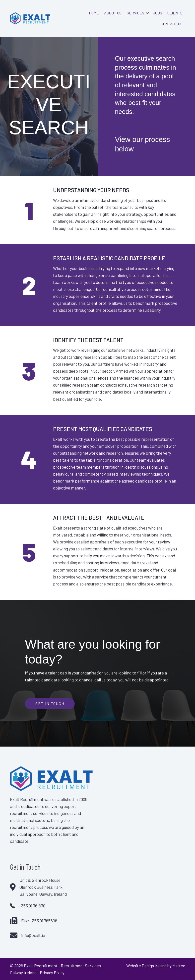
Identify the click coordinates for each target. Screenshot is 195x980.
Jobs (158, 13)
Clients (175, 13)
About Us (113, 13)
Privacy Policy (52, 973)
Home (94, 13)
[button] (147, 13)
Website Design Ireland (145, 966)
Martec (178, 966)
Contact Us (172, 24)
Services (135, 13)
